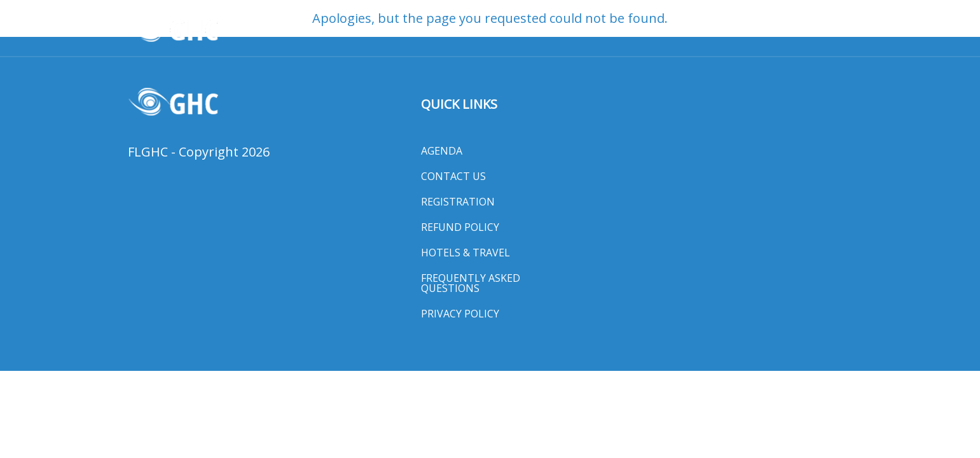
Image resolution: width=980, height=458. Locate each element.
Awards (356, 30)
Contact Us (453, 176)
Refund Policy (460, 227)
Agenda (442, 151)
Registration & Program (455, 30)
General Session (577, 30)
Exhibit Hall (767, 30)
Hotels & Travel (677, 30)
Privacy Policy (460, 314)
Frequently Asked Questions (471, 283)
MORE (828, 30)
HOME (307, 30)
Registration (458, 202)
